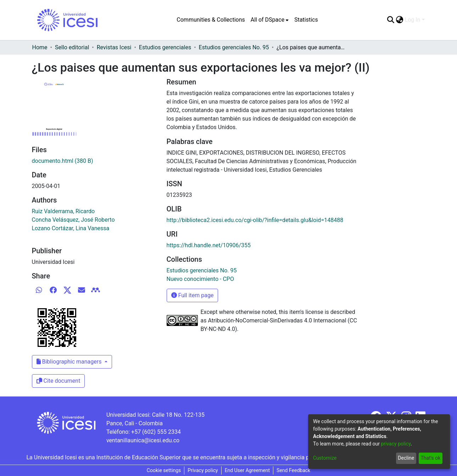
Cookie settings (164, 470)
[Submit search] (391, 20)
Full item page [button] (193, 295)
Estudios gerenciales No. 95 (234, 47)
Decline (406, 458)
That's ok (430, 458)
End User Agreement (247, 470)
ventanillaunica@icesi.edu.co (143, 440)
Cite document (58, 381)
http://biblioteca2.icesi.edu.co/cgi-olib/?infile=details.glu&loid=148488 (255, 220)
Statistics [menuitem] (306, 20)
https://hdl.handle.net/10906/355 (209, 245)
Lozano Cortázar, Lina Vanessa (71, 228)
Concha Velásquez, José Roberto (73, 220)
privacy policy (396, 444)
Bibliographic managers (70, 362)
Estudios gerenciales (165, 47)
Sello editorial (72, 47)
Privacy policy (203, 470)
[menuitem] (270, 20)
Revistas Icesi (114, 47)
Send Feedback (293, 470)
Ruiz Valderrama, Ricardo (63, 211)
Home (40, 47)
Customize (325, 458)
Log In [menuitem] (413, 20)
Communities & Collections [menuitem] (211, 20)
